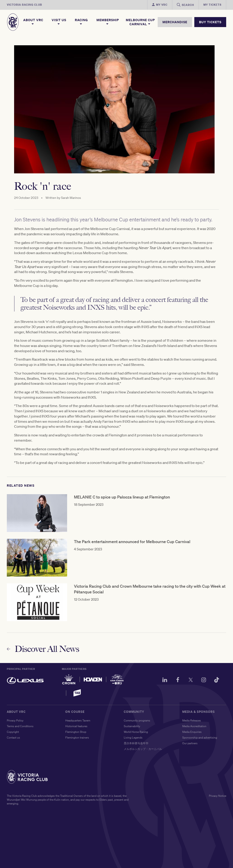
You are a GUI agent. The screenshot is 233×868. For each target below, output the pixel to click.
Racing (81, 22)
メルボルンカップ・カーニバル (143, 749)
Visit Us (59, 22)
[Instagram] (204, 681)
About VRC (33, 22)
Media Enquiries (192, 732)
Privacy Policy (15, 720)
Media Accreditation (194, 726)
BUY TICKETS (210, 22)
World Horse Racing (136, 732)
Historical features (76, 726)
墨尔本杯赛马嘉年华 (136, 743)
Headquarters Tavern (78, 720)
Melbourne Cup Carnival (140, 22)
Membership (108, 22)
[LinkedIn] (165, 681)
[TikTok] (217, 681)
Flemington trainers (77, 738)
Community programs (137, 720)
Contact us (13, 738)
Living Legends (133, 738)
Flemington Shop (76, 732)
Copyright (13, 732)
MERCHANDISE (175, 22)
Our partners (190, 743)
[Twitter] (191, 681)
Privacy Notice (218, 796)
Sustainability (132, 726)
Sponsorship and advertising (200, 738)
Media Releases (192, 720)
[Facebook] (178, 681)
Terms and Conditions (20, 726)
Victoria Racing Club (24, 5)
